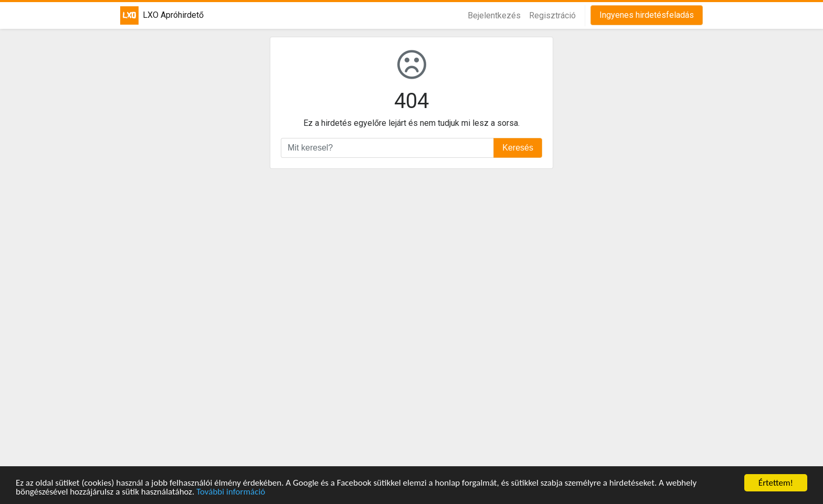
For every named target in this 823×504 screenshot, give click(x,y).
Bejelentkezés (494, 15)
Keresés (518, 148)
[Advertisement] (411, 319)
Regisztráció (552, 15)
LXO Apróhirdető (156, 15)
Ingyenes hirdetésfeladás (647, 15)
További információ (231, 492)
